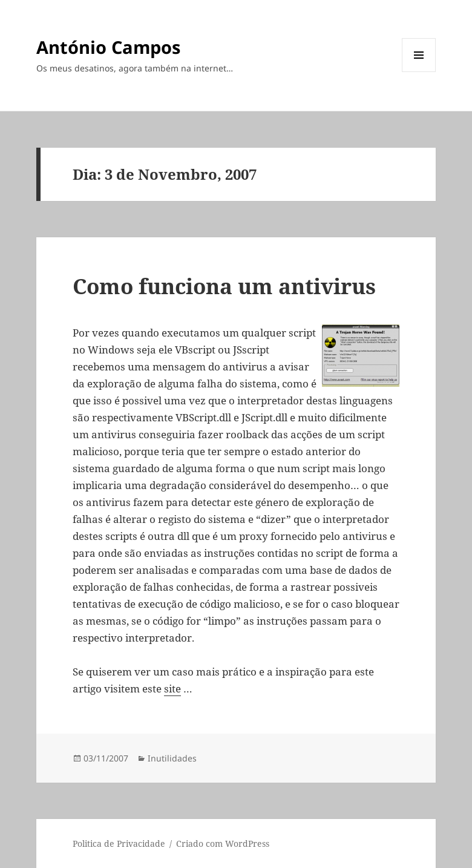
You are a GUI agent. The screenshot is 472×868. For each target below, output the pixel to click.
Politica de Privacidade (119, 843)
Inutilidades (172, 758)
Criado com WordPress (223, 843)
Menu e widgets (419, 72)
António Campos (108, 47)
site (172, 689)
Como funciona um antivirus (224, 286)
